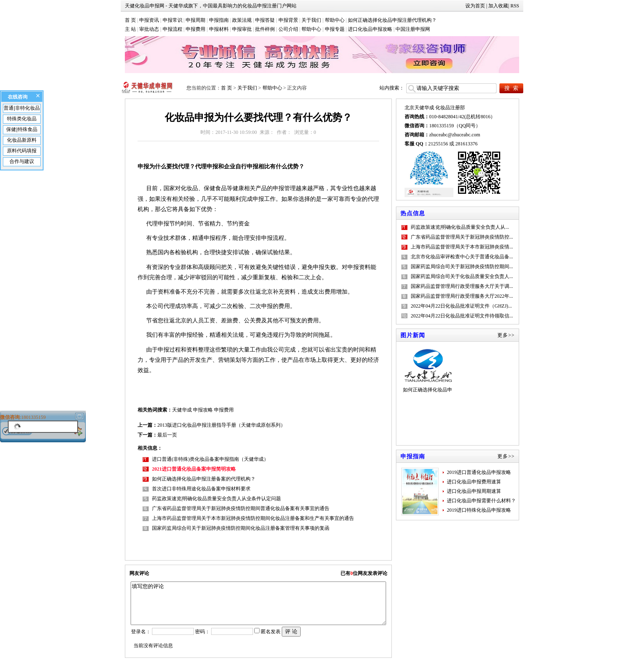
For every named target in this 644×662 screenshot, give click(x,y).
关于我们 (311, 20)
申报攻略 (203, 410)
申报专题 (335, 29)
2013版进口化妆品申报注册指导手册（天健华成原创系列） (221, 425)
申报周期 (195, 20)
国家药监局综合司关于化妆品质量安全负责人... (462, 276)
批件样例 (265, 29)
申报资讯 (149, 20)
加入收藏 (498, 6)
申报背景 (288, 20)
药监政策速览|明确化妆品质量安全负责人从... (460, 227)
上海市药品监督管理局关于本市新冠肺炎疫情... (462, 247)
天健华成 (182, 410)
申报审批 (242, 29)
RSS (515, 6)
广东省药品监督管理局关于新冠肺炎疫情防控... (462, 237)
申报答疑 (265, 20)
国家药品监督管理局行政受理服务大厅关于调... (462, 286)
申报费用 (195, 29)
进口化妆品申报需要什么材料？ (481, 501)
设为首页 (475, 6)
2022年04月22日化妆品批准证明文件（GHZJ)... (461, 306)
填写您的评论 (258, 603)
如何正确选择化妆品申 (428, 370)
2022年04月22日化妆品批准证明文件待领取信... (462, 316)
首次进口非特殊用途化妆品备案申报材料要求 (201, 489)
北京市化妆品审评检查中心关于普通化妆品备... (462, 257)
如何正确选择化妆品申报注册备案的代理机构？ (204, 479)
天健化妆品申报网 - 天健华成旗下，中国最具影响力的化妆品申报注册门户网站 (211, 6)
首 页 (130, 20)
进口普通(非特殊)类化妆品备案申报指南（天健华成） (210, 459)
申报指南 (219, 20)
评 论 (291, 631)
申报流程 (172, 29)
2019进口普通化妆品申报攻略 (479, 472)
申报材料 (219, 29)
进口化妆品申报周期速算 (474, 491)
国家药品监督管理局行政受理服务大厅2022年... (462, 296)
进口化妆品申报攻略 (370, 29)
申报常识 (172, 20)
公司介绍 (288, 29)
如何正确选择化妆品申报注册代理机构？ (392, 20)
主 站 (130, 29)
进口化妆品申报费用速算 (474, 482)
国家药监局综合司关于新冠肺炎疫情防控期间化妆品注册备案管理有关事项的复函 (241, 528)
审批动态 (149, 29)
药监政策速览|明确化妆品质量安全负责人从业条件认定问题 (216, 499)
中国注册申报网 (413, 29)
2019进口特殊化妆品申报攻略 (479, 510)
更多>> (506, 335)
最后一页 (167, 435)
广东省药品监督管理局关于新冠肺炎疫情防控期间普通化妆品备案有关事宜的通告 (241, 508)
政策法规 (242, 20)
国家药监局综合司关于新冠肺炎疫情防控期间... (462, 267)
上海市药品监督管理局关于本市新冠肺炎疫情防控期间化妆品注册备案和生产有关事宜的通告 (253, 518)
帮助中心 (335, 20)
